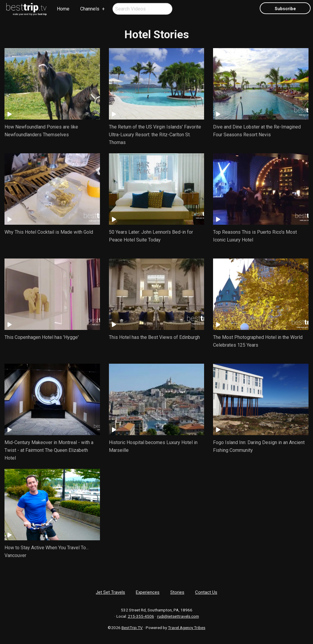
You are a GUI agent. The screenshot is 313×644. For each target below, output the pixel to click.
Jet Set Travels (110, 592)
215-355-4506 (141, 616)
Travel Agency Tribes (187, 628)
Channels (90, 9)
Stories (177, 592)
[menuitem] (27, 9)
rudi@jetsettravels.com (178, 616)
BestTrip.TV (132, 628)
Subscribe (285, 9)
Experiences (148, 592)
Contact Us (206, 592)
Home (63, 9)
